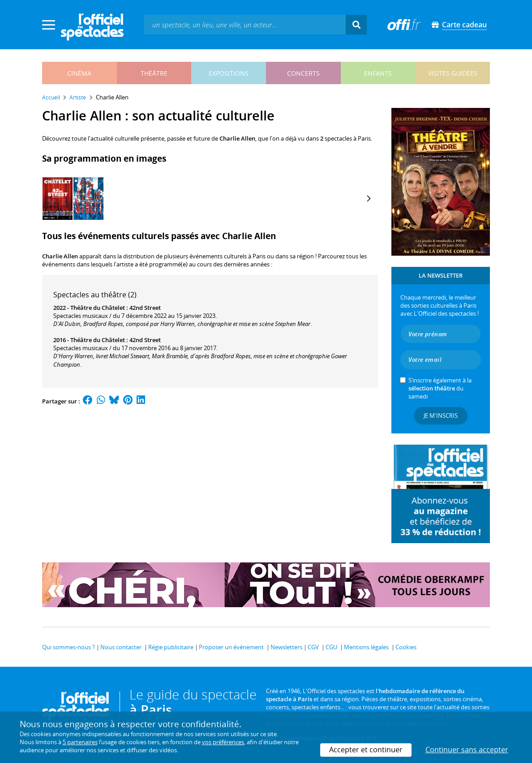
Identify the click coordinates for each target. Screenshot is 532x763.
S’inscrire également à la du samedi (440, 388)
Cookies (406, 647)
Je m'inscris (441, 416)
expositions (229, 73)
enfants (378, 73)
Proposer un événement (231, 647)
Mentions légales (366, 647)
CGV (313, 647)
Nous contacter (121, 647)
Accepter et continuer (366, 750)
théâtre (154, 73)
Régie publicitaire (171, 647)
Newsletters (286, 647)
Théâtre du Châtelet (98, 308)
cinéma (79, 73)
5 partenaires (80, 742)
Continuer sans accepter (467, 750)
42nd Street (145, 308)
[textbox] (245, 24)
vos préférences (223, 742)
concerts (303, 73)
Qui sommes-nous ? (69, 647)
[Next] (368, 198)
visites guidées (453, 73)
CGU (331, 647)
